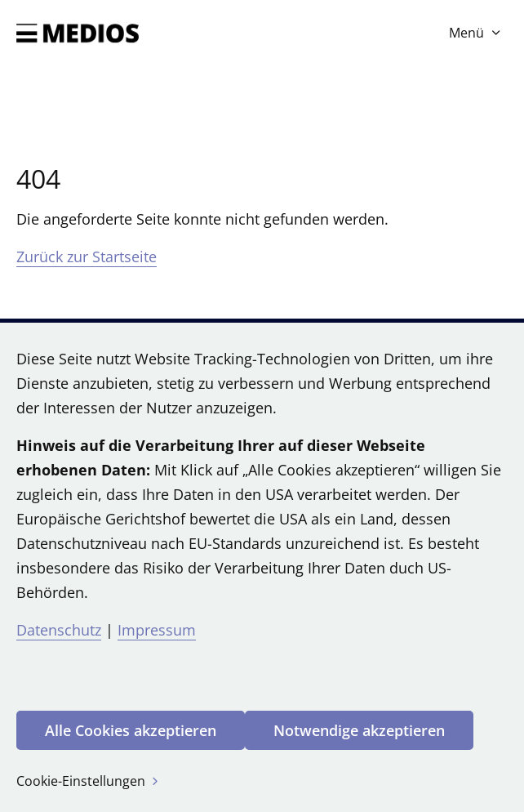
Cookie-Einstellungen (89, 781)
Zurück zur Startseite (87, 257)
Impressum (157, 630)
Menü (476, 33)
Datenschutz (59, 630)
